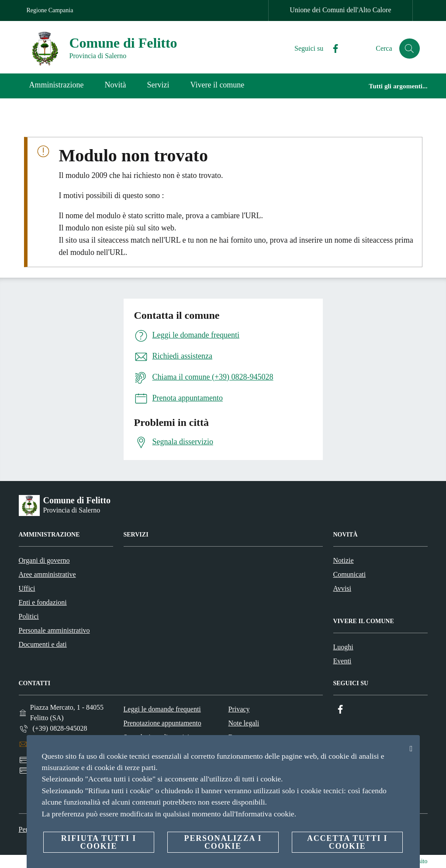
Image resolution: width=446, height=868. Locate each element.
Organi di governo (44, 560)
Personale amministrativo (54, 630)
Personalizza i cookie (223, 842)
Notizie (344, 560)
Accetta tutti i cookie (347, 842)
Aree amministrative (47, 574)
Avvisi (342, 588)
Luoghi (343, 647)
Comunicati (350, 574)
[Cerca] (409, 49)
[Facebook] (332, 49)
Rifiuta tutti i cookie (99, 842)
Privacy (239, 709)
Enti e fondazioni (43, 602)
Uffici (27, 588)
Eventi (342, 661)
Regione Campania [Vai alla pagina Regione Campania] (50, 10)
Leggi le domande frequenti (162, 709)
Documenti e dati (43, 644)
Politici (29, 616)
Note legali (244, 723)
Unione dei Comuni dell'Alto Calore (340, 10)
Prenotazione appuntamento (162, 723)
